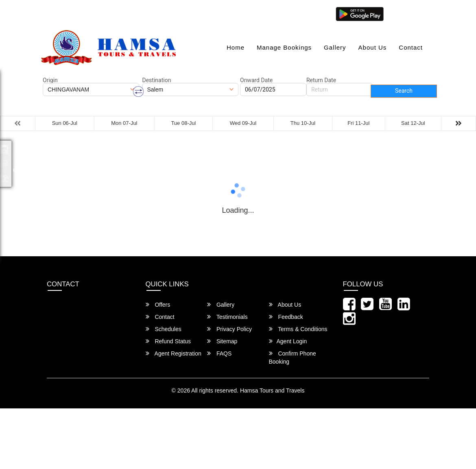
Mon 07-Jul (124, 123)
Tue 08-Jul (183, 123)
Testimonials (227, 317)
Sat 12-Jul (413, 123)
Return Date (321, 80)
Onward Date (256, 80)
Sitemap (222, 341)
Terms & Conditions (298, 329)
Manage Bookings (284, 47)
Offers (158, 304)
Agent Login (408, 13)
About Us (373, 47)
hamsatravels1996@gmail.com (88, 13)
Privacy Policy (229, 329)
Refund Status (168, 341)
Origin (50, 80)
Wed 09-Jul (243, 123)
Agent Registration (174, 353)
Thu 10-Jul (303, 123)
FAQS (219, 353)
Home (236, 47)
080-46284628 (163, 13)
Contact (411, 47)
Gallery (335, 47)
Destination (157, 80)
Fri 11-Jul (358, 123)
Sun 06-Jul (65, 123)
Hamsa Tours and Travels (272, 390)
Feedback (286, 317)
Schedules (164, 329)
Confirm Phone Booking (293, 357)
